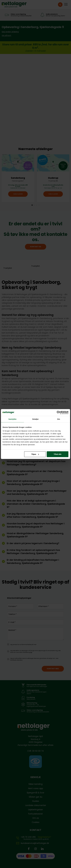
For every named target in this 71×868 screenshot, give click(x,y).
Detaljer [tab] (35, 419)
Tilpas (35, 454)
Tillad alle (58, 454)
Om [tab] (59, 419)
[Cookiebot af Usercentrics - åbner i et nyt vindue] (58, 413)
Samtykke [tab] (12, 419)
